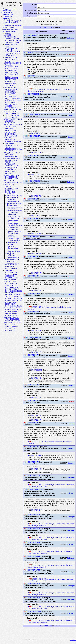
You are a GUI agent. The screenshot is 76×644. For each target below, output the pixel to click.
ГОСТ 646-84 (34, 181)
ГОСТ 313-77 (34, 136)
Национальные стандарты (13, 26)
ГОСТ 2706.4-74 (33, 529)
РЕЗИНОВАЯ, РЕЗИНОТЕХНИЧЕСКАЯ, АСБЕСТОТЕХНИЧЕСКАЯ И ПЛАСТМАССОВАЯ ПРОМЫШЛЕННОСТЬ (14, 297)
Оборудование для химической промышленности (13, 261)
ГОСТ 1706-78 (32, 312)
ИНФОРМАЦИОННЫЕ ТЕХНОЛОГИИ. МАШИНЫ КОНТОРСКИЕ (14, 128)
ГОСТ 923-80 (32, 199)
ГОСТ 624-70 (32, 156)
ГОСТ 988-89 (32, 219)
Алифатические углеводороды (14, 219)
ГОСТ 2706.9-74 (33, 598)
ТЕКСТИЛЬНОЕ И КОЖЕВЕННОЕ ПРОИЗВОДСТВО (12, 177)
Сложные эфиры (14, 241)
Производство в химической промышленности (13, 199)
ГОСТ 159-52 (34, 114)
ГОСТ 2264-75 (32, 447)
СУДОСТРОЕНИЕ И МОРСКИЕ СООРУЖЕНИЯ (13, 155)
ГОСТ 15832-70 (36, 510)
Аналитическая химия (14, 203)
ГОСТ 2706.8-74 (33, 584)
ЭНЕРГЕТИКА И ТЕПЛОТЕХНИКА (12, 113)
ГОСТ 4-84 (31, 76)
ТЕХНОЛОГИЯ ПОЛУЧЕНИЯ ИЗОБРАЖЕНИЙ (11, 134)
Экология (7, 33)
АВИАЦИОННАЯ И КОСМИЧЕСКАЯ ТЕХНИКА (13, 160)
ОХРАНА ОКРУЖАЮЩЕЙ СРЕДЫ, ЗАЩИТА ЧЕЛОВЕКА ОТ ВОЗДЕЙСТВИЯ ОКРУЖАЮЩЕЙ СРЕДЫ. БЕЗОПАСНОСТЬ (12, 71)
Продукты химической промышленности (13, 255)
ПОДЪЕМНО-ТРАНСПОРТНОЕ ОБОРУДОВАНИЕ (12, 166)
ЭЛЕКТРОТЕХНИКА (13, 115)
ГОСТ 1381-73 (32, 236)
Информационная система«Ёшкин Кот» (11, 4)
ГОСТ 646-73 (35, 196)
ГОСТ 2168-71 (35, 398)
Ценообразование (10, 31)
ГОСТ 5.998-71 (36, 370)
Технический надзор (11, 29)
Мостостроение (9, 24)
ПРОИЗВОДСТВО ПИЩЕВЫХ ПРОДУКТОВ (12, 190)
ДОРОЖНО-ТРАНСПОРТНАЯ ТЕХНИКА (12, 145)
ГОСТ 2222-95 (32, 423)
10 (51, 27)
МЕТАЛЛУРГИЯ (11, 280)
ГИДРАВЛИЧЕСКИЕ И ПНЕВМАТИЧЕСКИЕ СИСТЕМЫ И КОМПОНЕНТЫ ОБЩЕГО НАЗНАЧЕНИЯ (14, 103)
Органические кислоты (13, 234)
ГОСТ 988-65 (35, 234)
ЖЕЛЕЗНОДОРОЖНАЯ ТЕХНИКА (14, 150)
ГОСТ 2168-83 (32, 385)
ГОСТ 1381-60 (35, 253)
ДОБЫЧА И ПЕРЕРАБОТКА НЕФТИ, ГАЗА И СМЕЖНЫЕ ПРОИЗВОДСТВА (12, 274)
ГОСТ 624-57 (35, 174)
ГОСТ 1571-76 (35, 273)
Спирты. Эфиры (14, 239)
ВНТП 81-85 (32, 35)
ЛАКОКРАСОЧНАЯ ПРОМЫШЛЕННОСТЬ (14, 309)
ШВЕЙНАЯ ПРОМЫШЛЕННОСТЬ (14, 182)
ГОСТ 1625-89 (32, 276)
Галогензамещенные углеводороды (15, 227)
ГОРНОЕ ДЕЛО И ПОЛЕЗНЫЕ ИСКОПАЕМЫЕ (12, 267)
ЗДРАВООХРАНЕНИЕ (13, 63)
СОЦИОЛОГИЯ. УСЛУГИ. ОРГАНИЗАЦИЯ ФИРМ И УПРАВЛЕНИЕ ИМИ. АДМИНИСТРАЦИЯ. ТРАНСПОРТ (13, 50)
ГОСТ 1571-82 (32, 256)
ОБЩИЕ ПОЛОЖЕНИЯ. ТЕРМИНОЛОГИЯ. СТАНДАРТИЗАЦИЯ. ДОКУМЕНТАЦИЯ (13, 39)
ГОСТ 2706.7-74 (33, 570)
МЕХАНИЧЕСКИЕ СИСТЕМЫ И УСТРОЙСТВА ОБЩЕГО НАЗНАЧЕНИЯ (12, 93)
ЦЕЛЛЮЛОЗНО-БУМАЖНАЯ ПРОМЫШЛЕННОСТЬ (14, 304)
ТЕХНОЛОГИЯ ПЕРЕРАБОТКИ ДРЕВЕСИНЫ (11, 283)
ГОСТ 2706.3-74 (33, 515)
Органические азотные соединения (15, 230)
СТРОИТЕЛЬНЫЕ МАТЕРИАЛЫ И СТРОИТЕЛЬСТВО (12, 313)
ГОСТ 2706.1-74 (33, 476)
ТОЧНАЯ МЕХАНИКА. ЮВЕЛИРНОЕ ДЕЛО (13, 140)
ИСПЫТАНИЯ (11, 87)
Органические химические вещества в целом (14, 214)
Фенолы (11, 246)
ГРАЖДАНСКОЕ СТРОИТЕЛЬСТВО (12, 318)
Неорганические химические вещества (14, 206)
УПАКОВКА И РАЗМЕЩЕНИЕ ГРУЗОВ (11, 171)
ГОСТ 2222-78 (32, 401)
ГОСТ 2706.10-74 (33, 611)
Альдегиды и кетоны (13, 243)
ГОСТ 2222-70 (35, 420)
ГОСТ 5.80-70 (35, 416)
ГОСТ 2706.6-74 (33, 556)
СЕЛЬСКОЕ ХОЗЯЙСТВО (10, 185)
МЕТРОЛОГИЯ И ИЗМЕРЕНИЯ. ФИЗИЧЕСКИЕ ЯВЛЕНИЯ (12, 83)
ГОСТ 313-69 (35, 153)
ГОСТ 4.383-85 (32, 94)
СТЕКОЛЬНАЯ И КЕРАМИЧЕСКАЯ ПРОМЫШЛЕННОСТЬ (14, 289)
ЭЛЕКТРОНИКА (11, 117)
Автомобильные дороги (12, 20)
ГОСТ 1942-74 (35, 352)
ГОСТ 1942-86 (34, 337)
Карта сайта (73, 640)
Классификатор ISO (11, 22)
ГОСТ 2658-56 (35, 469)
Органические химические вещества (14, 210)
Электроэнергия (9, 330)
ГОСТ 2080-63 (35, 378)
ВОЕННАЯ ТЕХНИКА (13, 321)
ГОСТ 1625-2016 (33, 294)
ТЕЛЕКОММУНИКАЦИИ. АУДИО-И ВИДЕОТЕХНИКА (14, 121)
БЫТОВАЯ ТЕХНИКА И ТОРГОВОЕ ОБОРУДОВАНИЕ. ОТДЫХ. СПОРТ (13, 326)
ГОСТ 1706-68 (35, 331)
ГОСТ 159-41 (35, 133)
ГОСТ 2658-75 (32, 462)
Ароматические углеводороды (13, 223)
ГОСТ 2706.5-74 (33, 542)
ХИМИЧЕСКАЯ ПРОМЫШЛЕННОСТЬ (14, 195)
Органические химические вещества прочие (14, 250)
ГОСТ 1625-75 (35, 291)
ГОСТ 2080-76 (32, 355)
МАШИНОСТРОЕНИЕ (14, 110)
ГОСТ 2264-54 (35, 455)
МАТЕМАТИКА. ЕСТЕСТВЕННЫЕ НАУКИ (12, 59)
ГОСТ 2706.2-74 (35, 489)
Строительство (9, 28)
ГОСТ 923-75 (35, 216)
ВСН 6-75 (30, 52)
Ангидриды (12, 237)
